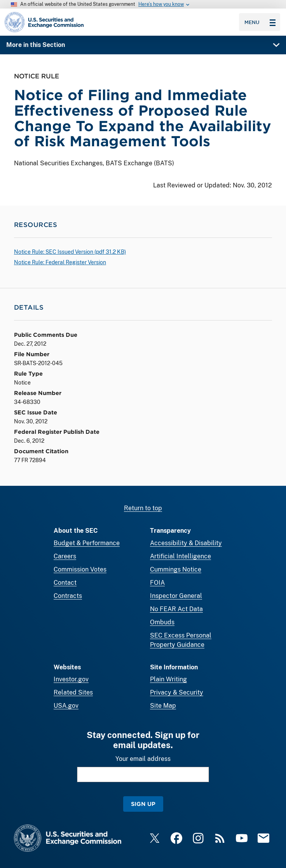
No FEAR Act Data (176, 609)
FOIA (157, 583)
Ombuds (162, 622)
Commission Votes (80, 569)
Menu (260, 22)
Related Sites (73, 692)
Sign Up (143, 804)
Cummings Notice (176, 569)
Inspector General (176, 596)
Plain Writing (168, 679)
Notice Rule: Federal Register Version (60, 262)
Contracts (68, 596)
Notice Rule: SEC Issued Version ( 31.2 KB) (70, 252)
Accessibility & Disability (186, 543)
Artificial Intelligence (180, 556)
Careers (65, 556)
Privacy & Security (177, 692)
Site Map (163, 706)
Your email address (143, 759)
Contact (65, 583)
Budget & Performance (87, 543)
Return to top (143, 508)
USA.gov (66, 706)
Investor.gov (71, 679)
